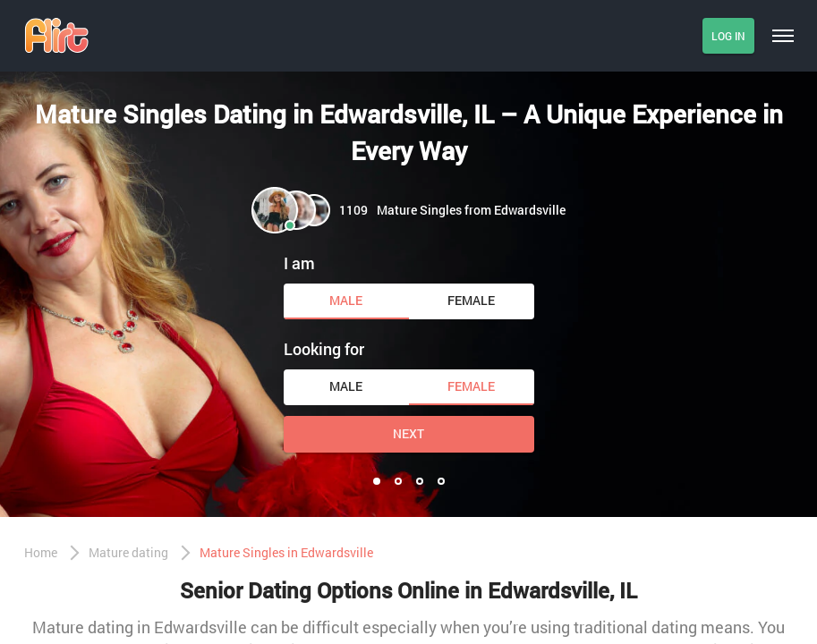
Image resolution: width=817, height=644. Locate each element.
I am (299, 263)
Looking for (324, 349)
